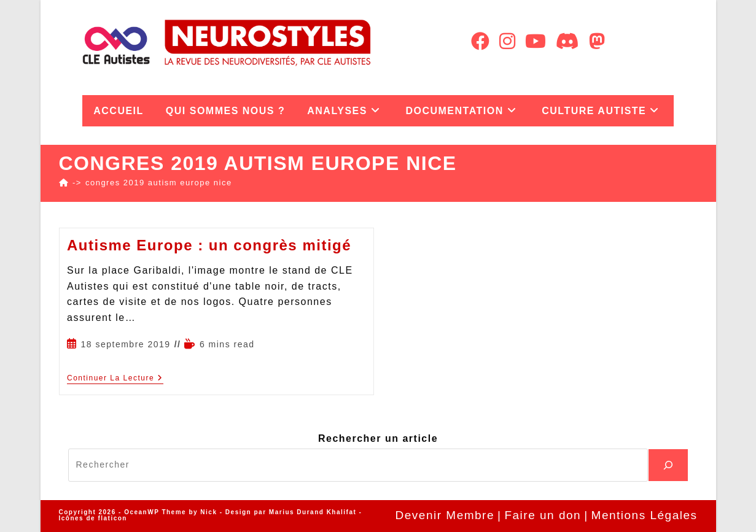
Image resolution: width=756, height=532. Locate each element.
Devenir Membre (445, 515)
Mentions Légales (645, 515)
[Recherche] (668, 465)
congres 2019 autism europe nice (159, 183)
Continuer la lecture (115, 378)
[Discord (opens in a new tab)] (567, 41)
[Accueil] (64, 183)
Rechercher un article (378, 438)
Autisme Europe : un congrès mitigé (209, 245)
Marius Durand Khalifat (314, 512)
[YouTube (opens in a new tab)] (536, 41)
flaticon (112, 518)
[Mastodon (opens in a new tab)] (597, 41)
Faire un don (543, 515)
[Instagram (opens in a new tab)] (507, 41)
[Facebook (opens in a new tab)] (480, 41)
